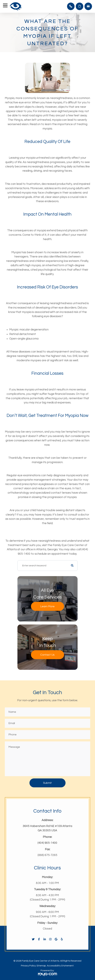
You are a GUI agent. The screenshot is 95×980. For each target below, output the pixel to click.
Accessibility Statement (60, 966)
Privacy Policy (28, 966)
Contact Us (47, 655)
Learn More (47, 606)
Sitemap (41, 966)
